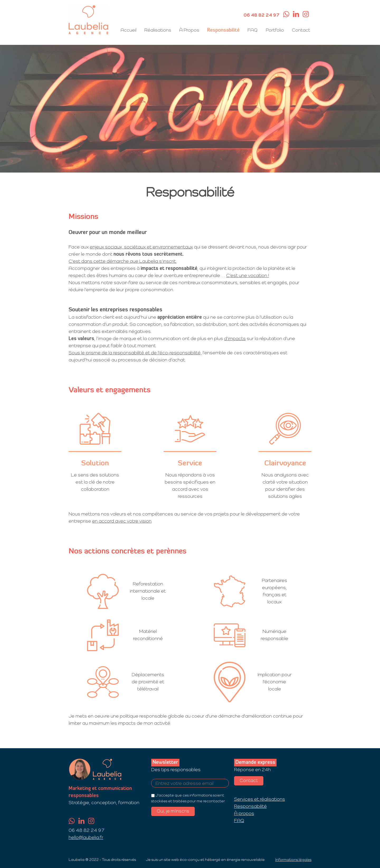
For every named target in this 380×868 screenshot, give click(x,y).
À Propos (189, 30)
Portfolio (275, 30)
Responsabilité (224, 30)
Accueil (129, 30)
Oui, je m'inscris (173, 811)
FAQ (253, 30)
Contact (301, 30)
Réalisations (158, 30)
